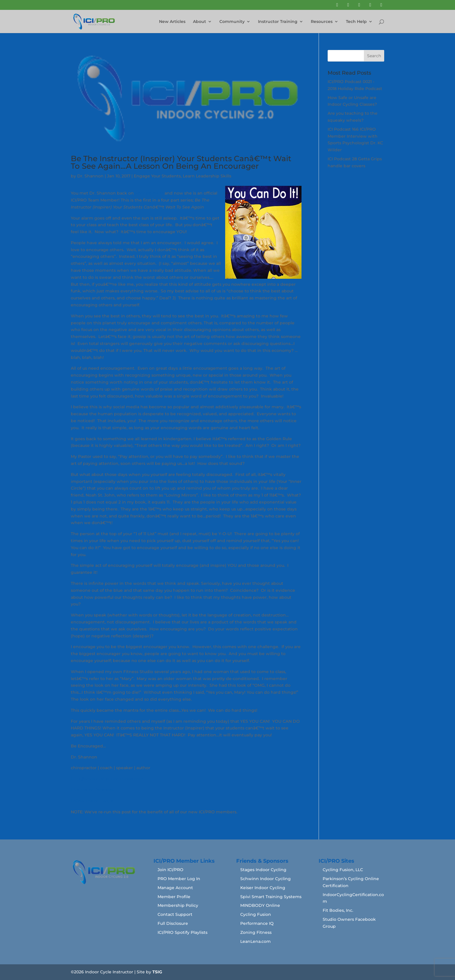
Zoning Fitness (256, 932)
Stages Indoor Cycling (263, 870)
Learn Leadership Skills (207, 176)
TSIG (157, 972)
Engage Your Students (157, 176)
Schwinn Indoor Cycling (266, 879)
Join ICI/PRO (170, 870)
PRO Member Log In (179, 879)
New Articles (172, 22)
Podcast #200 (149, 193)
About (199, 22)
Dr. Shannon (90, 176)
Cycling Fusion (256, 914)
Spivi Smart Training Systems (271, 897)
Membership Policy (178, 905)
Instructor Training (278, 22)
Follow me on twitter (93, 801)
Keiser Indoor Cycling (263, 888)
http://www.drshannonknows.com (107, 779)
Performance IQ (257, 923)
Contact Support (175, 914)
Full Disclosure (173, 923)
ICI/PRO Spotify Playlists (183, 932)
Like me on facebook (93, 790)
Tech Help (356, 22)
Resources (322, 22)
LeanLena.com (256, 941)
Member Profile (174, 897)
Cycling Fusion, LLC (343, 870)
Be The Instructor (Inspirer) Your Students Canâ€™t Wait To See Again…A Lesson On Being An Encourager (181, 162)
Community (232, 22)
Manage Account (175, 888)
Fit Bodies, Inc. (338, 910)
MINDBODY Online (260, 905)
